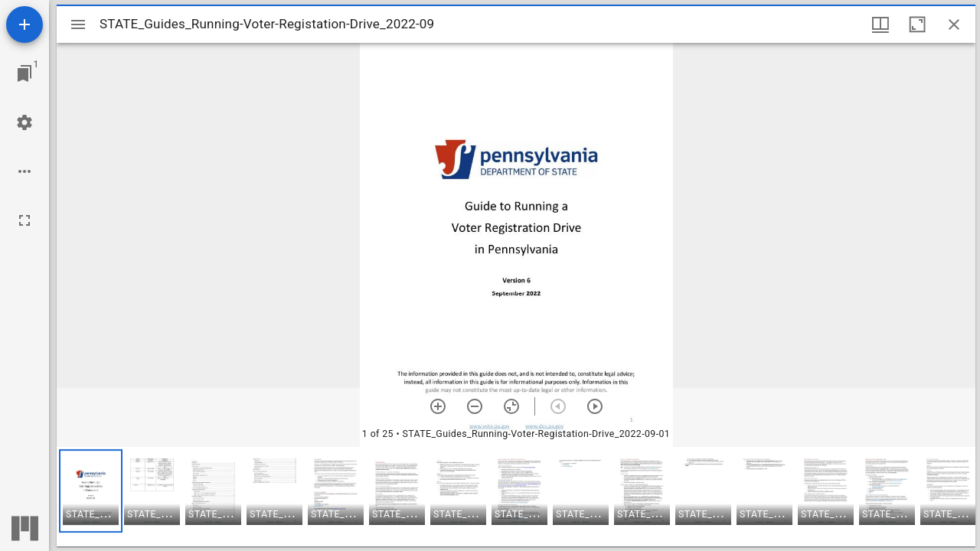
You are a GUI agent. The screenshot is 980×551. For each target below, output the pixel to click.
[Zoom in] (438, 406)
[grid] (516, 497)
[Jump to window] (24, 73)
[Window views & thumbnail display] (880, 24)
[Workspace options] (24, 171)
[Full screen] (24, 220)
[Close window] (954, 24)
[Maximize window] (917, 24)
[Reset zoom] (511, 406)
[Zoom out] (475, 406)
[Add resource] (24, 24)
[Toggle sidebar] (78, 24)
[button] (91, 491)
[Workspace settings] (24, 122)
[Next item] (595, 406)
